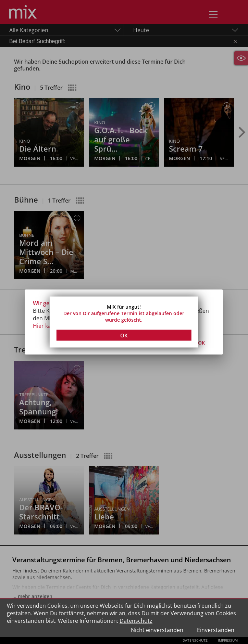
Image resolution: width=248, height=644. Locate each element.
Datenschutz (136, 621)
